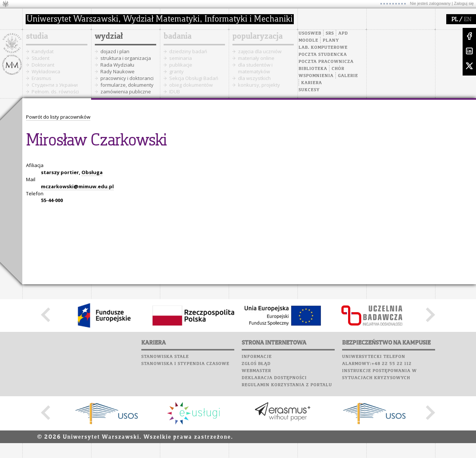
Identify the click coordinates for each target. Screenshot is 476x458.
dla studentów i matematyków (255, 68)
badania (178, 36)
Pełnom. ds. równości (55, 92)
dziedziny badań (188, 51)
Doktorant (43, 65)
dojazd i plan (115, 51)
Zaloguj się (464, 3)
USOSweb (310, 33)
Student (41, 58)
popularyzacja (258, 36)
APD (343, 33)
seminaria (181, 58)
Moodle (308, 41)
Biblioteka (313, 69)
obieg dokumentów (191, 85)
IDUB (175, 92)
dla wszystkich (254, 78)
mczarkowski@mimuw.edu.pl (77, 186)
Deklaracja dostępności (274, 378)
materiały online (256, 58)
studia (37, 36)
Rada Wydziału (117, 65)
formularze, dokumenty (127, 85)
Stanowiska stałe (165, 357)
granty (176, 71)
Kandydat (43, 51)
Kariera (312, 83)
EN (467, 20)
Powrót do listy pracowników (58, 117)
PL (455, 20)
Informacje (257, 357)
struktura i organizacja (126, 58)
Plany (331, 41)
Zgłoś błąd (256, 364)
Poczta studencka (323, 55)
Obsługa (92, 172)
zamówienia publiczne (126, 92)
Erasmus (41, 78)
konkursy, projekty (259, 85)
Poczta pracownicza (326, 62)
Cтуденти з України (55, 85)
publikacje (181, 65)
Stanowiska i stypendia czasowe (185, 364)
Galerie (348, 76)
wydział (109, 36)
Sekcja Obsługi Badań (194, 78)
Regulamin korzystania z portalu (287, 385)
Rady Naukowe (118, 71)
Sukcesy (309, 90)
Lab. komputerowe (323, 48)
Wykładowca (46, 71)
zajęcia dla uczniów (260, 51)
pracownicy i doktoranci (127, 78)
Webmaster (256, 371)
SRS (330, 33)
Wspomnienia (316, 76)
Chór (338, 69)
